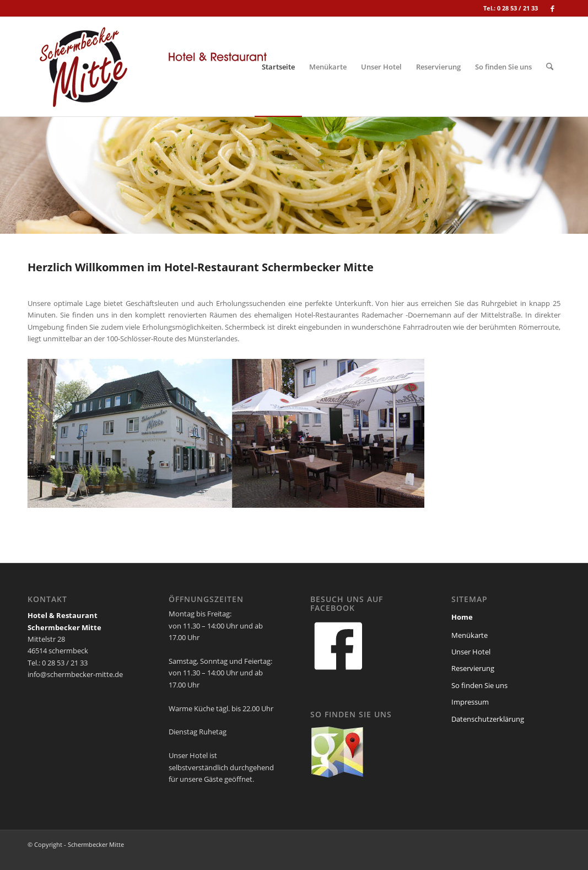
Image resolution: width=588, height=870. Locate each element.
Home (462, 617)
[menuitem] (278, 67)
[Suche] (550, 67)
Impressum (470, 702)
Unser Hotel (471, 652)
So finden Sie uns (479, 685)
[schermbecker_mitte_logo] (152, 67)
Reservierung (473, 668)
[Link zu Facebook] (552, 8)
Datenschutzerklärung (488, 719)
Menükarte (470, 635)
